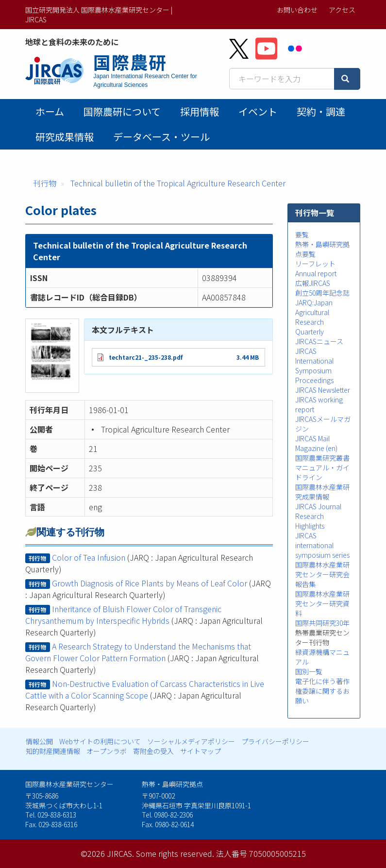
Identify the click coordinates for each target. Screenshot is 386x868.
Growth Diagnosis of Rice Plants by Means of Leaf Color (150, 583)
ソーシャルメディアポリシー (191, 741)
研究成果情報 (65, 137)
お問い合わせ (297, 10)
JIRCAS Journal (318, 506)
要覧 (302, 234)
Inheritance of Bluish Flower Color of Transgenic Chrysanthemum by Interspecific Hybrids (123, 615)
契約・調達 (321, 111)
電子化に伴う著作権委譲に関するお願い (322, 691)
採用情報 (200, 111)
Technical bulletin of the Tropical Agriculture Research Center (178, 183)
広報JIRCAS (313, 283)
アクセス (342, 10)
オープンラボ (107, 751)
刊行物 (45, 183)
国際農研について (122, 111)
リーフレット (315, 264)
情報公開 (39, 741)
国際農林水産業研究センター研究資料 (322, 603)
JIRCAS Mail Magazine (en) (316, 443)
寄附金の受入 (153, 751)
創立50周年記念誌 (322, 293)
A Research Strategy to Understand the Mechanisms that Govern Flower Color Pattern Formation (138, 652)
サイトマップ (201, 751)
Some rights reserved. (175, 853)
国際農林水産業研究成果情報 (322, 492)
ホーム (50, 111)
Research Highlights (310, 521)
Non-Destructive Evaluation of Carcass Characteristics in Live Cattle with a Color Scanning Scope (144, 689)
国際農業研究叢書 (322, 458)
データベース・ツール (161, 137)
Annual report (316, 273)
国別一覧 (309, 671)
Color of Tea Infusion (89, 557)
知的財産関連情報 (53, 751)
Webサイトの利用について (100, 741)
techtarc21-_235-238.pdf (146, 357)
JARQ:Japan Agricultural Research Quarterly (314, 317)
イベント (258, 111)
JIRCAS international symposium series (322, 545)
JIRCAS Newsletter (323, 390)
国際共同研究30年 (322, 623)
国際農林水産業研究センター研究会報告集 (322, 574)
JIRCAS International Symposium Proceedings (314, 366)
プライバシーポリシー (275, 741)
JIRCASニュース (319, 341)
